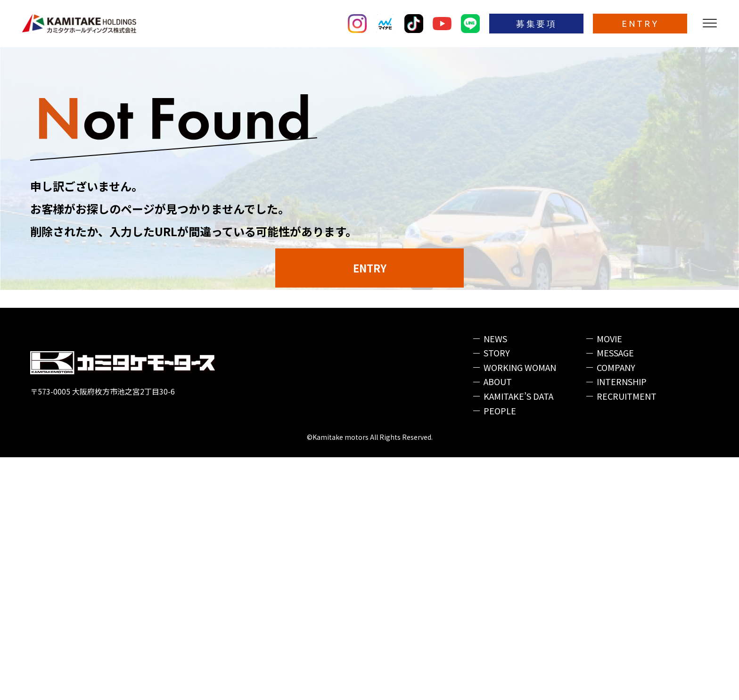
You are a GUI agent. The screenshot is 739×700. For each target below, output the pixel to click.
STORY (497, 595)
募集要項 (536, 24)
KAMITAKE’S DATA (518, 639)
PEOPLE (500, 653)
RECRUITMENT (627, 639)
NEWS (495, 581)
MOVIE (609, 581)
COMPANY (616, 610)
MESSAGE (615, 595)
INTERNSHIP (622, 624)
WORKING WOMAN (520, 610)
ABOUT (498, 624)
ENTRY (640, 24)
